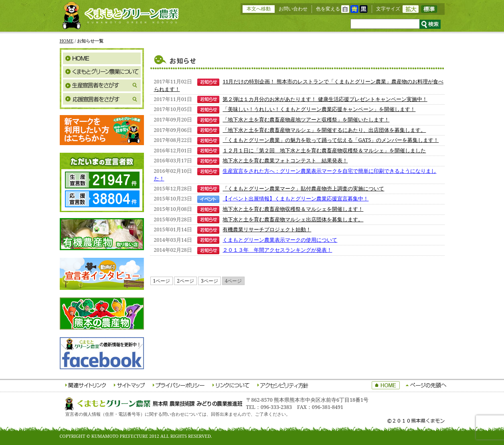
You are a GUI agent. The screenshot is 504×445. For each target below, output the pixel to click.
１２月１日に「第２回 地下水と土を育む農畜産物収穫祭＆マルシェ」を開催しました (324, 151)
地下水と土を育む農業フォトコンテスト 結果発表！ (285, 161)
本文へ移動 (259, 9)
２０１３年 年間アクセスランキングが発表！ (277, 250)
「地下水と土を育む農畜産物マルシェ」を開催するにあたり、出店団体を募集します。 (324, 130)
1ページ (162, 281)
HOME (67, 41)
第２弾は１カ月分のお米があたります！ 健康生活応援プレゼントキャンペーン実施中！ (325, 99)
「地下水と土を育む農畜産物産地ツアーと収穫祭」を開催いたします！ (306, 120)
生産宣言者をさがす (102, 85)
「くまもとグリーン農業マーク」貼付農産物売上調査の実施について (303, 189)
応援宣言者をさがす (102, 99)
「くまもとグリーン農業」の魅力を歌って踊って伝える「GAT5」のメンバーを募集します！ (331, 140)
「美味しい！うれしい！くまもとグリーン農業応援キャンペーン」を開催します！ (319, 109)
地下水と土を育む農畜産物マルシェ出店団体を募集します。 (293, 219)
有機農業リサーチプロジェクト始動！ (267, 230)
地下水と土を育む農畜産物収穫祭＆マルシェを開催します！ (293, 209)
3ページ (209, 281)
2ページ (185, 281)
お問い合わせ (293, 9)
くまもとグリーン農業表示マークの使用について (280, 240)
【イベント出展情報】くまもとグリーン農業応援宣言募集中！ (296, 199)
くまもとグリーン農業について (102, 72)
